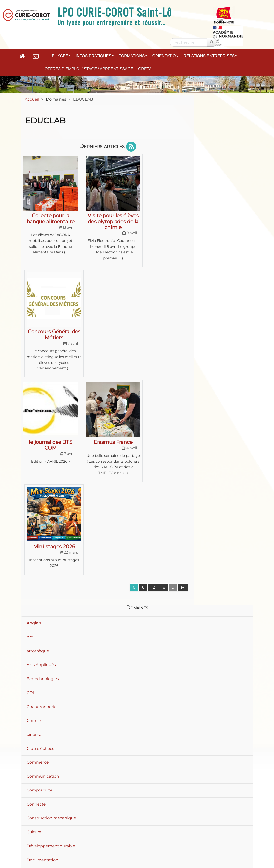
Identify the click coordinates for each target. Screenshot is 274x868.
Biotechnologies (43, 479)
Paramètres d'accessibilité (122, 835)
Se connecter (234, 850)
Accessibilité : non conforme (194, 826)
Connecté (36, 605)
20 (218, 705)
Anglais (34, 424)
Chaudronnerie (42, 507)
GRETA (145, 69)
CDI (30, 493)
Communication (43, 577)
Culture (34, 633)
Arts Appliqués (41, 466)
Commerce (38, 563)
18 (163, 388)
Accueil (32, 100)
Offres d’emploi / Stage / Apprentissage (89, 69)
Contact (144, 826)
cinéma (34, 535)
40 (229, 705)
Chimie (34, 521)
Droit (32, 675)
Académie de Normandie (137, 813)
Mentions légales (106, 826)
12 (153, 388)
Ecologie (35, 688)
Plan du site (64, 826)
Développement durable (51, 647)
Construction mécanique (51, 619)
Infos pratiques (95, 56)
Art (30, 438)
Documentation (42, 661)
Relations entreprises (210, 56)
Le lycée (60, 56)
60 (241, 705)
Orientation (165, 56)
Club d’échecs (40, 549)
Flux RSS (170, 835)
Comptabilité (39, 591)
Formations (133, 56)
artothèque (38, 452)
